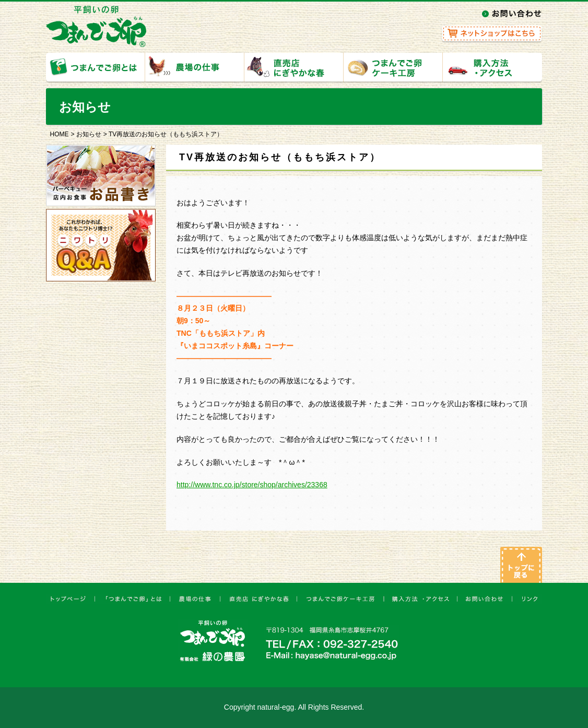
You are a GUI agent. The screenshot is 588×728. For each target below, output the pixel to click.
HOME (60, 134)
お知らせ (89, 134)
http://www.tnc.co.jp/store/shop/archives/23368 (252, 485)
